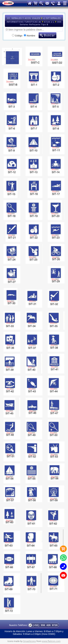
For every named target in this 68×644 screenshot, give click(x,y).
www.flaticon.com (51, 641)
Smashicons (29, 641)
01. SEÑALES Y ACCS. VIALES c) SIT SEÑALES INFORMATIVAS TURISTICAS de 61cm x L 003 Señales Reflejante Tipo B (34, 21)
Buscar (49, 35)
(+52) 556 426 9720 (43, 625)
